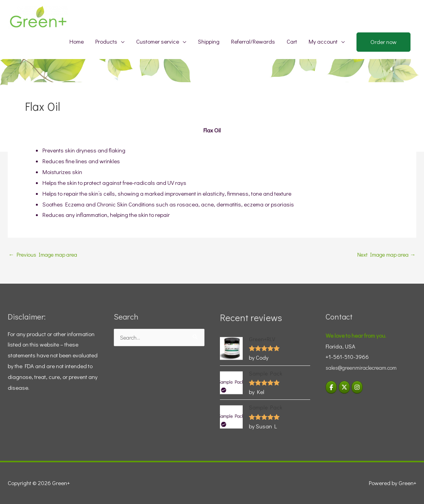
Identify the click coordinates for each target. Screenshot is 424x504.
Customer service (158, 41)
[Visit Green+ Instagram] (358, 387)
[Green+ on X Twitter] (345, 387)
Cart (292, 41)
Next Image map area (385, 255)
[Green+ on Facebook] (331, 387)
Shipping (209, 41)
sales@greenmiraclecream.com (365, 367)
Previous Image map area (45, 255)
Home (77, 41)
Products (106, 41)
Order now (383, 42)
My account (323, 41)
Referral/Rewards (253, 41)
